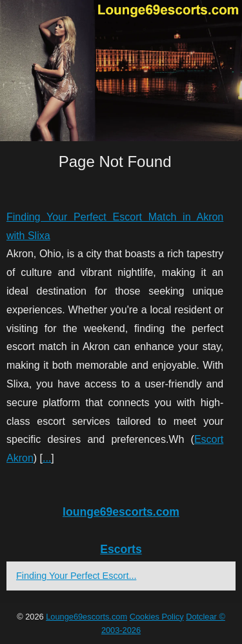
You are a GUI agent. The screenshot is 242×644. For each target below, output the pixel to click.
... (47, 458)
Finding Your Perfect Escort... (76, 576)
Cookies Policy (157, 617)
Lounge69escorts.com (86, 617)
